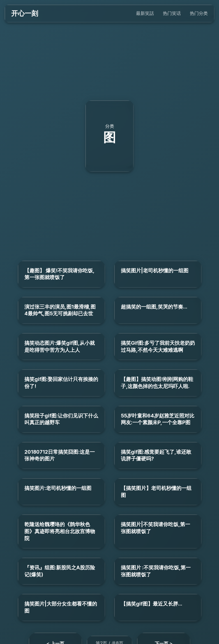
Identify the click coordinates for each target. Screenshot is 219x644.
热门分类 (199, 13)
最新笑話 (145, 13)
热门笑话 (172, 13)
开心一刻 (25, 13)
